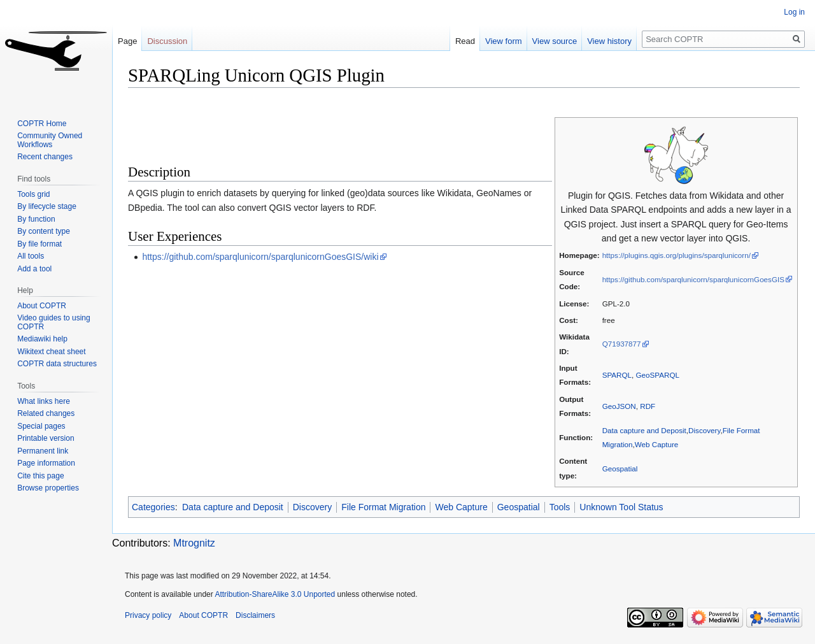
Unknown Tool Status (621, 507)
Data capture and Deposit (644, 430)
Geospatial (620, 469)
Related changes (46, 413)
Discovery (704, 430)
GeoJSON (619, 406)
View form (504, 41)
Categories (153, 507)
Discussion (167, 41)
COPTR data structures (57, 364)
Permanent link (43, 451)
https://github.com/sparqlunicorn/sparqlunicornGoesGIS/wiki (260, 257)
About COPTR (42, 306)
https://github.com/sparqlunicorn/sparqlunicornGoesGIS (693, 279)
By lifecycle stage (47, 206)
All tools (31, 256)
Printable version (46, 438)
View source (555, 41)
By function (36, 219)
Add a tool (34, 269)
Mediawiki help (42, 339)
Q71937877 (622, 344)
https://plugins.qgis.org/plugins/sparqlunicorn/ (677, 255)
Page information (46, 463)
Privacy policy (148, 615)
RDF (648, 406)
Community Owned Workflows (50, 140)
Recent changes (45, 157)
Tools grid (33, 194)
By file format (39, 244)
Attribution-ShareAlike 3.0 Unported (275, 594)
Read (465, 41)
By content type (44, 231)
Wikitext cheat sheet (51, 352)
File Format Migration (383, 507)
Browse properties (48, 488)
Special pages (41, 426)
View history (609, 41)
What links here (44, 401)
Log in (794, 12)
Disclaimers (255, 615)
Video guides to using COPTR (54, 322)
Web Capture (656, 444)
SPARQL (617, 375)
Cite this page (40, 476)
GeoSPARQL (658, 375)
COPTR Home (42, 124)
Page (127, 41)
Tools (560, 507)
